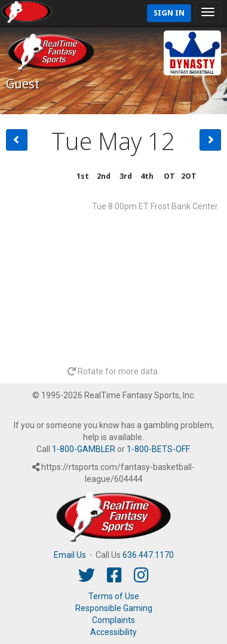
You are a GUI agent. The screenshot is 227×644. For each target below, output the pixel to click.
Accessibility (113, 632)
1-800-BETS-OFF (158, 449)
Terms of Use (114, 596)
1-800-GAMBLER (84, 449)
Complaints (113, 620)
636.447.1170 (148, 555)
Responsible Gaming (114, 608)
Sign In (169, 13)
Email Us (70, 555)
